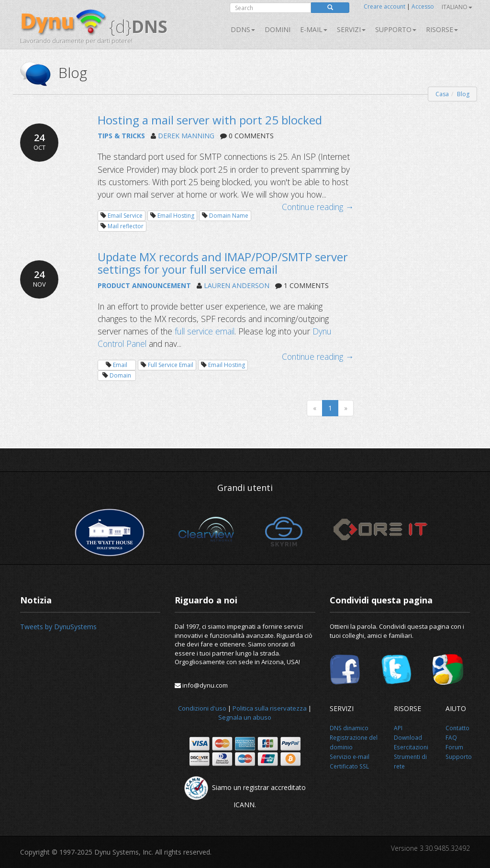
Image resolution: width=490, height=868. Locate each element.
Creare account (384, 6)
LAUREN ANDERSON (237, 285)
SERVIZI (351, 29)
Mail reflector (126, 226)
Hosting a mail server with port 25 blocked (210, 120)
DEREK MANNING (186, 136)
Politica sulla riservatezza (270, 708)
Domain (120, 375)
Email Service (125, 216)
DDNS (243, 29)
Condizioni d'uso (202, 708)
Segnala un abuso (245, 717)
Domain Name (229, 216)
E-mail (314, 29)
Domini (278, 29)
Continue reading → (318, 207)
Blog (463, 94)
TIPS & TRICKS (121, 136)
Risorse (442, 29)
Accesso (423, 6)
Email (120, 365)
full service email (205, 331)
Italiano (457, 7)
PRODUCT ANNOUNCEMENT (144, 285)
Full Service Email (171, 365)
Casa (442, 94)
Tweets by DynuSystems (58, 627)
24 (39, 142)
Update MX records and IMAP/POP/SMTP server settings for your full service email (223, 263)
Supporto (396, 29)
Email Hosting (176, 216)
